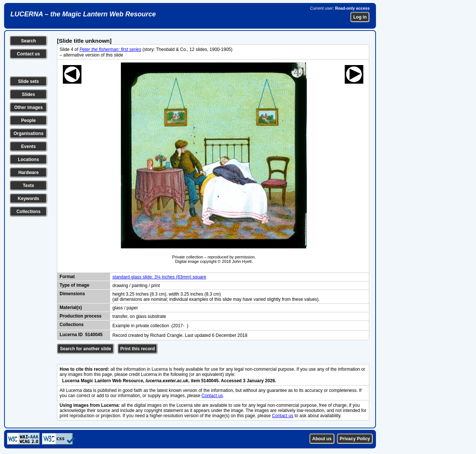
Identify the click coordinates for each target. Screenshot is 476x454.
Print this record (138, 349)
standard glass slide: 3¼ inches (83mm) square (159, 277)
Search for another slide (85, 349)
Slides (28, 94)
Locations (28, 160)
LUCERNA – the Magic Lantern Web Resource (83, 14)
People (28, 120)
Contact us (28, 54)
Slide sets (28, 81)
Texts (28, 186)
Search (28, 41)
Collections (28, 212)
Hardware (28, 173)
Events (28, 146)
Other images (28, 107)
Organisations (28, 133)
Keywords (28, 199)
